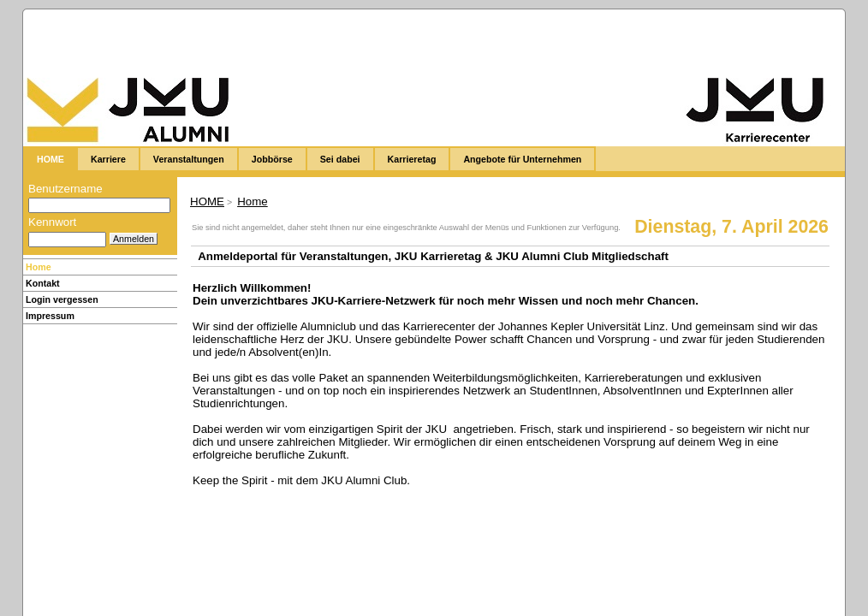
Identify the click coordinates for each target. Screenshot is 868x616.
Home (39, 267)
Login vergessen (62, 299)
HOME (207, 201)
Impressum (50, 316)
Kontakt (43, 283)
